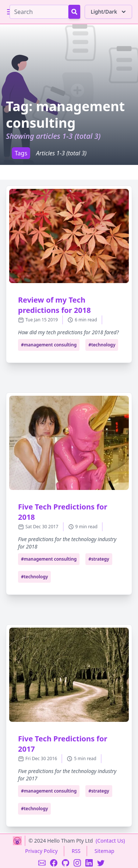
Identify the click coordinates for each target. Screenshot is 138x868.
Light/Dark (109, 12)
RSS (76, 851)
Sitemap (105, 851)
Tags (21, 153)
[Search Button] (74, 12)
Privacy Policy (41, 851)
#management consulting (49, 345)
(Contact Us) (110, 841)
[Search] (39, 12)
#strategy (99, 559)
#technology (102, 345)
